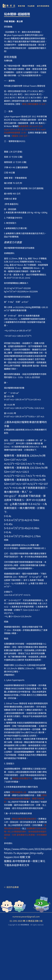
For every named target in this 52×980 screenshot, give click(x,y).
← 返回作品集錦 (11, 887)
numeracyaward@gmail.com (26, 917)
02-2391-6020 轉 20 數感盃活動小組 (26, 921)
